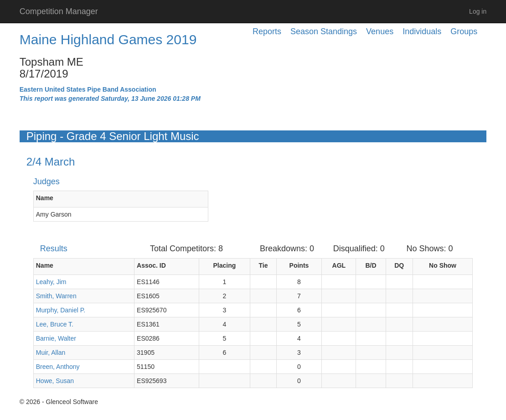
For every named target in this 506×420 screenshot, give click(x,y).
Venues (380, 31)
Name (45, 198)
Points (299, 265)
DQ (399, 265)
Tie (263, 265)
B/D (371, 265)
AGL (339, 265)
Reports (267, 31)
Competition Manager (59, 11)
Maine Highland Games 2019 (108, 39)
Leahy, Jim (51, 282)
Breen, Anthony (58, 367)
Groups (464, 31)
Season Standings (324, 31)
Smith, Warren (56, 296)
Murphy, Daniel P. (61, 310)
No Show (443, 265)
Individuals (422, 31)
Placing (225, 265)
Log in (478, 11)
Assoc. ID (151, 265)
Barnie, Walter (56, 338)
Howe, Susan (55, 381)
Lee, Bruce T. (55, 324)
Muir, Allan (51, 353)
